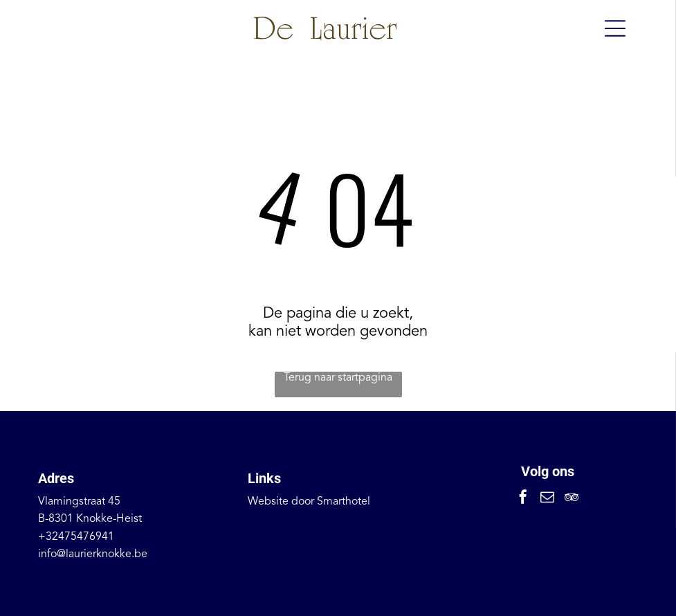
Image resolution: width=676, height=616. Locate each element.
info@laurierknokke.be (93, 554)
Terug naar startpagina (338, 378)
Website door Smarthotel (309, 502)
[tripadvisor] (572, 499)
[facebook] (523, 499)
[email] (547, 499)
